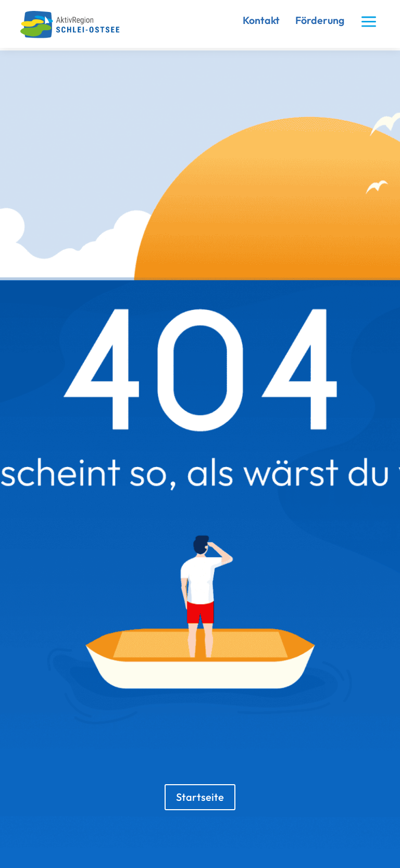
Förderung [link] (320, 20)
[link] (74, 36)
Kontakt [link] (261, 20)
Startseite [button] (200, 797)
